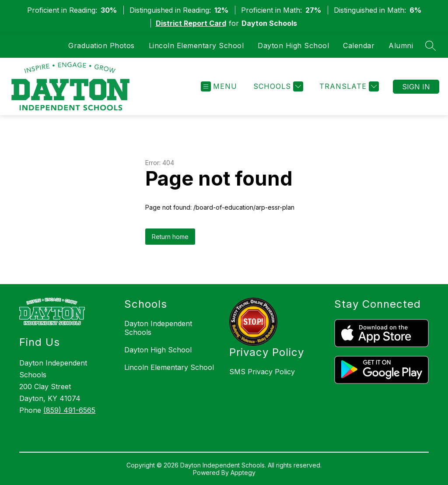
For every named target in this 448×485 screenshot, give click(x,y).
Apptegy (243, 473)
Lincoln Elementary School (196, 46)
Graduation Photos (101, 46)
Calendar (359, 46)
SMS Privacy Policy (262, 372)
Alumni (401, 46)
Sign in (416, 87)
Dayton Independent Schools (158, 328)
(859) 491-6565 (69, 410)
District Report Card (191, 23)
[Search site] (430, 46)
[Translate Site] (348, 86)
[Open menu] (219, 86)
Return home (170, 237)
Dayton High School (293, 46)
